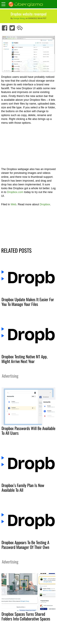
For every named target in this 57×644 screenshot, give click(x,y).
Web (14, 204)
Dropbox (45, 204)
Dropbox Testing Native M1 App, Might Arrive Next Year (24, 359)
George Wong (19, 18)
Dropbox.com (15, 192)
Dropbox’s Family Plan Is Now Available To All (23, 488)
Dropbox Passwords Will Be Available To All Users (28, 431)
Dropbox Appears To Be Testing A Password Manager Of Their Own (25, 545)
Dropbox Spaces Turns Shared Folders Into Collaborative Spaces (26, 616)
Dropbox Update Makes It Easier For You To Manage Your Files (28, 302)
